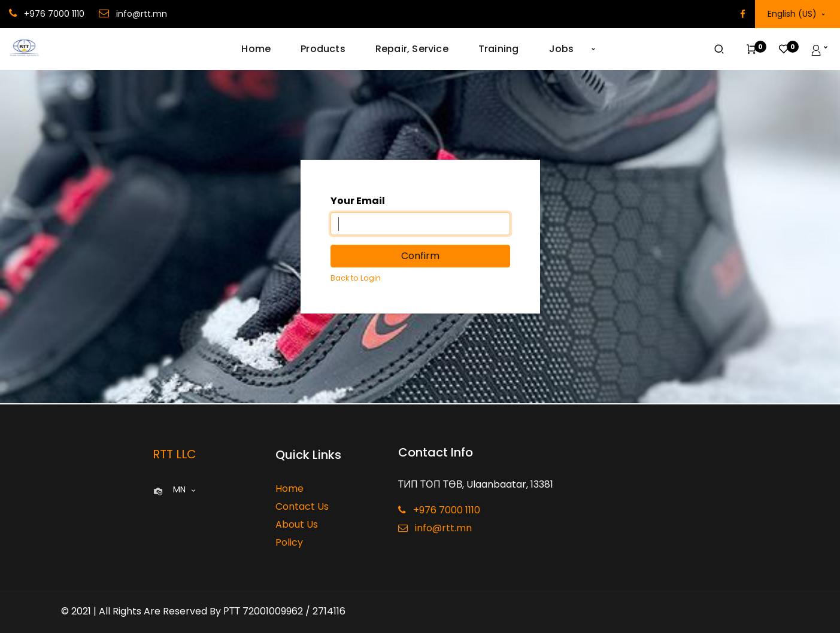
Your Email (358, 201)
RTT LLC (175, 454)
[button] (593, 49)
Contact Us (302, 506)
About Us (297, 524)
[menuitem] (263, 49)
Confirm (420, 256)
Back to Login (356, 278)
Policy (289, 542)
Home (289, 489)
